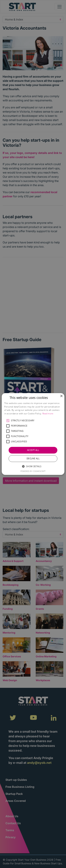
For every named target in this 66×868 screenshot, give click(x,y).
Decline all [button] (33, 459)
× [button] (61, 396)
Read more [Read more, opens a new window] (48, 414)
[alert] (33, 434)
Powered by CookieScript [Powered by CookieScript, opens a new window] (33, 471)
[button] (8, 421)
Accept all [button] (33, 450)
